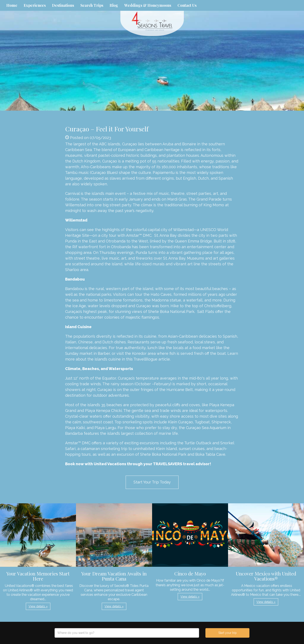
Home (12, 5)
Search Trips (92, 5)
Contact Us (187, 5)
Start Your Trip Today (152, 482)
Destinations (63, 5)
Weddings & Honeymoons (148, 5)
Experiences (35, 5)
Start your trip (228, 633)
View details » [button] (38, 606)
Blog (114, 5)
